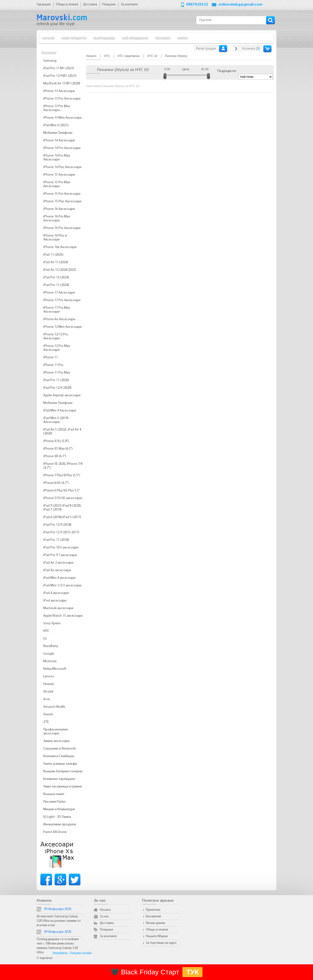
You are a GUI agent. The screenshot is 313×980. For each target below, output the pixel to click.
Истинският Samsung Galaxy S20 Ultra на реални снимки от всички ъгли (59, 921)
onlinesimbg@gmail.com (240, 5)
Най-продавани (135, 38)
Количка (267, 49)
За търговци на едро (161, 943)
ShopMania (60, 953)
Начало (48, 38)
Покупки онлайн (81, 953)
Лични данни (155, 923)
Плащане (106, 930)
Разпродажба (104, 38)
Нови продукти (74, 38)
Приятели (153, 910)
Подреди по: (227, 71)
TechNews (163, 38)
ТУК (192, 972)
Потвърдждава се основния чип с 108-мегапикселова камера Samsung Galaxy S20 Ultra (58, 946)
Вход (223, 48)
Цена (186, 69)
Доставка (107, 923)
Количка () (251, 48)
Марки (183, 38)
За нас (104, 917)
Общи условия (157, 930)
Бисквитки (153, 917)
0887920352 (197, 5)
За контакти (108, 936)
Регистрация (206, 48)
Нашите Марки (157, 936)
